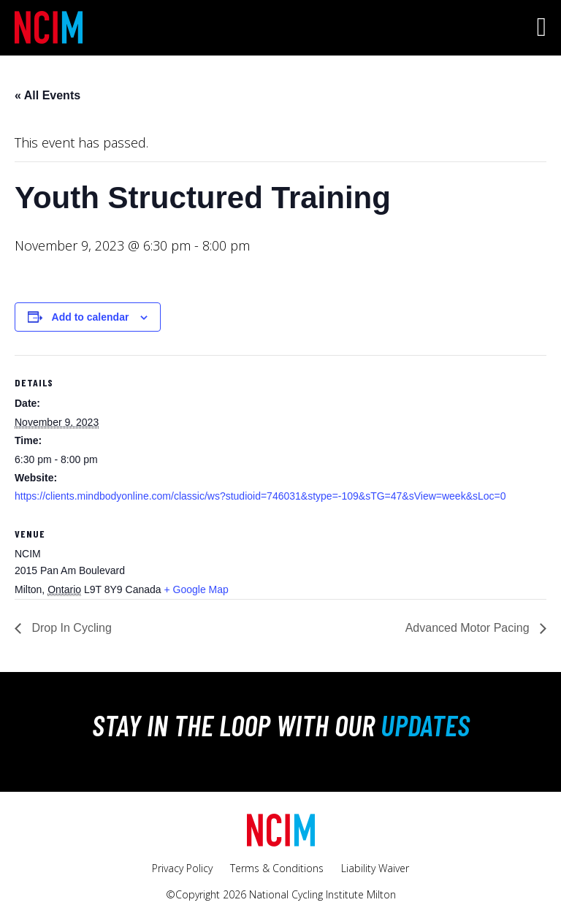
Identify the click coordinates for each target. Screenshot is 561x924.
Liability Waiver (375, 868)
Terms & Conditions (277, 868)
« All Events (47, 95)
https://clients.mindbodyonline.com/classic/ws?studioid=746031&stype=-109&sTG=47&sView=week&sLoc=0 (260, 496)
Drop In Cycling (70, 628)
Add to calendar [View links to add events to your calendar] (91, 317)
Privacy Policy (182, 868)
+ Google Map (196, 589)
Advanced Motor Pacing (469, 628)
